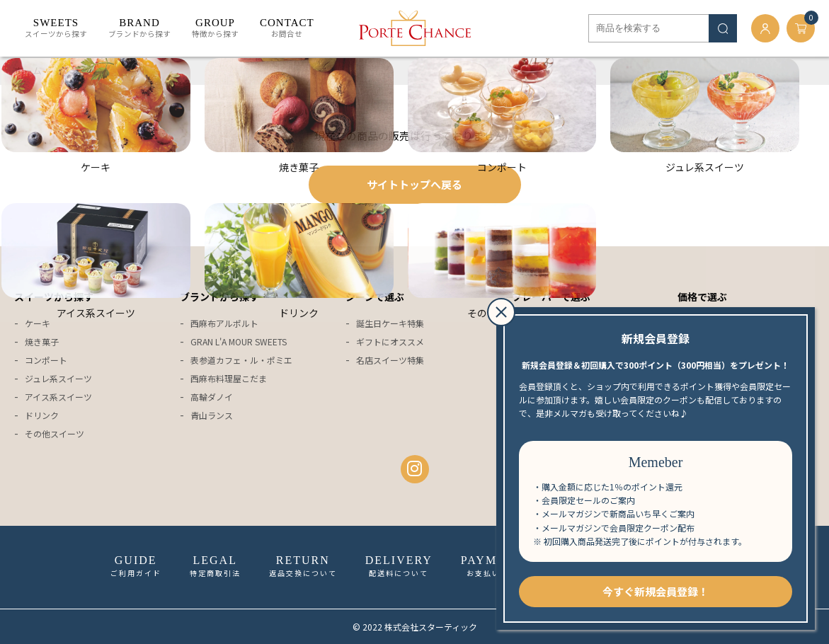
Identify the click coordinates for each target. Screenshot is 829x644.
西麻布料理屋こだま (229, 378)
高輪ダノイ (212, 397)
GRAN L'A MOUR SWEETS (239, 341)
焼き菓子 (42, 341)
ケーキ (38, 323)
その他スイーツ (55, 433)
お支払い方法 (492, 566)
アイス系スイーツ (58, 397)
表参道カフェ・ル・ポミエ (241, 360)
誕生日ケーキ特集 (390, 323)
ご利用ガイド (136, 566)
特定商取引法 (215, 566)
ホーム (28, 70)
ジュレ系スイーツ (58, 378)
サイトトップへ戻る (414, 184)
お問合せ (287, 28)
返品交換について (303, 566)
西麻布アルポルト (224, 323)
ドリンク (42, 415)
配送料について (399, 566)
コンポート (46, 360)
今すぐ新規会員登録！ (656, 591)
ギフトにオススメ (390, 341)
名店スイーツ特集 (390, 360)
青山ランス (212, 415)
